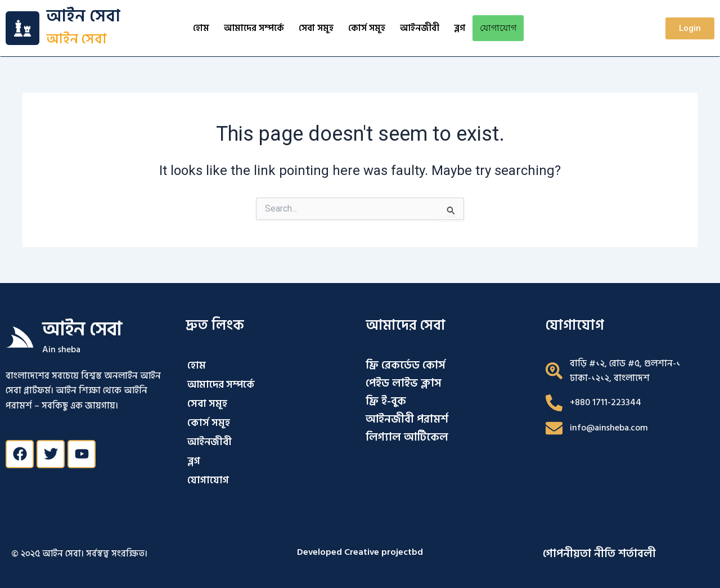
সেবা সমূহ (316, 28)
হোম (201, 28)
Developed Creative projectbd (360, 552)
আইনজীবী (420, 28)
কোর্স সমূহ (367, 28)
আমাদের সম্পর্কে (254, 28)
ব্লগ (460, 28)
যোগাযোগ (498, 28)
